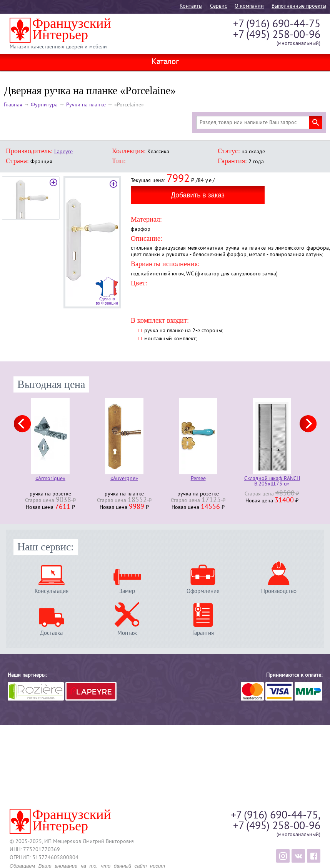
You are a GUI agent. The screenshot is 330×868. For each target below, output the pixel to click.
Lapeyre (63, 152)
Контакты (191, 6)
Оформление (203, 591)
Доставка (51, 633)
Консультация (52, 591)
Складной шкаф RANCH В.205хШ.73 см (272, 482)
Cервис (218, 6)
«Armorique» (50, 479)
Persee (198, 479)
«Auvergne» (124, 479)
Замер (127, 591)
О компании (249, 6)
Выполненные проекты (299, 6)
